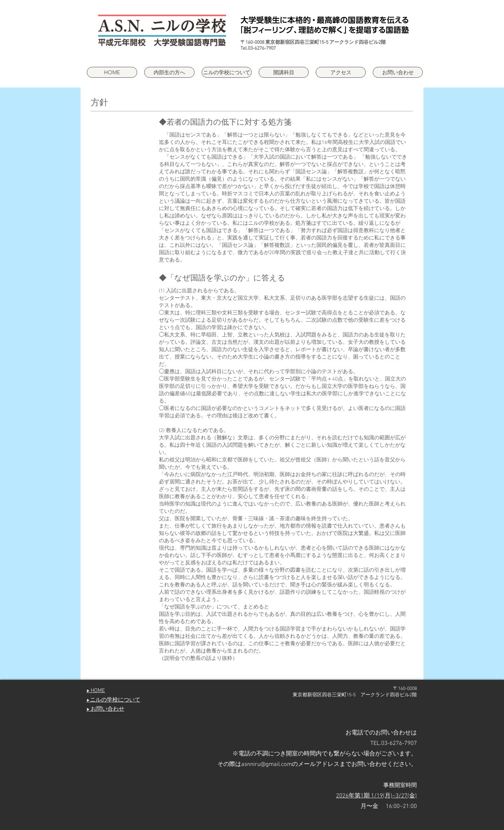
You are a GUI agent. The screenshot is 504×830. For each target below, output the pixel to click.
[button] (227, 72)
